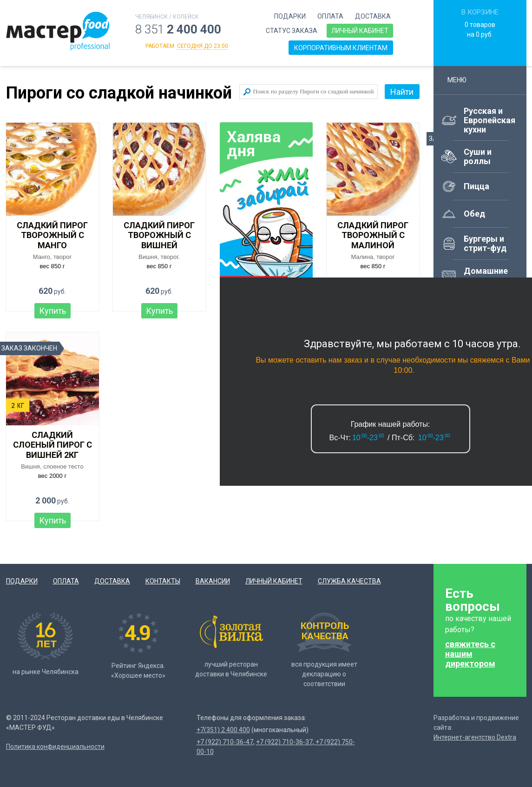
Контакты (163, 581)
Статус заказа (292, 31)
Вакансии (213, 581)
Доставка (373, 16)
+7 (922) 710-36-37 (284, 742)
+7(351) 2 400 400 (223, 730)
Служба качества (349, 581)
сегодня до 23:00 (203, 46)
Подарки (290, 16)
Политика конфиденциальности (55, 747)
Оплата (330, 16)
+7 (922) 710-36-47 (225, 742)
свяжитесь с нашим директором (470, 654)
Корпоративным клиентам (341, 48)
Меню (461, 80)
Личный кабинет (360, 31)
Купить (53, 311)
